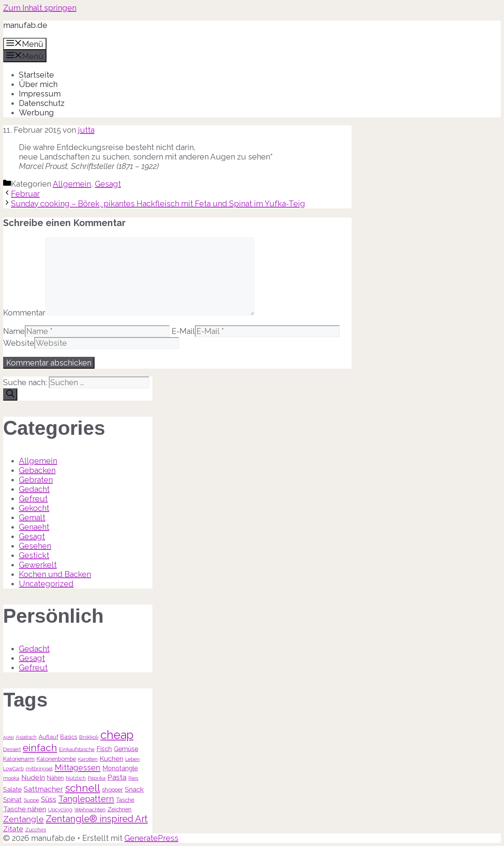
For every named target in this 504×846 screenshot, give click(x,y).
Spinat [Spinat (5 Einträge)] (12, 800)
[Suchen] (10, 394)
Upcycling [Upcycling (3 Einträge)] (60, 810)
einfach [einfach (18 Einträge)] (40, 748)
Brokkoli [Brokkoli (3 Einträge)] (89, 737)
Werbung (36, 113)
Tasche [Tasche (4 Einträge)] (125, 800)
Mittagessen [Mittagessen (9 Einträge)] (78, 768)
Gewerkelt (38, 565)
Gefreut (33, 499)
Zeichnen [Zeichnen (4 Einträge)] (120, 809)
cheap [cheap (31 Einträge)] (117, 735)
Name (14, 331)
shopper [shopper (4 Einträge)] (112, 789)
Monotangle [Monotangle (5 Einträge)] (120, 768)
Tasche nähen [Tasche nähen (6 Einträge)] (25, 809)
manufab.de (25, 25)
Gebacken (37, 470)
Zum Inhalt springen (40, 8)
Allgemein (72, 184)
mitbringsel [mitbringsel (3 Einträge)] (39, 769)
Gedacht (34, 489)
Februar (25, 194)
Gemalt (32, 518)
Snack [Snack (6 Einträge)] (134, 789)
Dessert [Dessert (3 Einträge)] (12, 749)
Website (19, 343)
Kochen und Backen (55, 574)
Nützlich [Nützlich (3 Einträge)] (76, 778)
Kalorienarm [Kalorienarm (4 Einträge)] (19, 759)
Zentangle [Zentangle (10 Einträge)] (23, 819)
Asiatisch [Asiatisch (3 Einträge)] (26, 737)
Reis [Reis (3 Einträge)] (133, 778)
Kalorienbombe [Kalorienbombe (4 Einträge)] (56, 759)
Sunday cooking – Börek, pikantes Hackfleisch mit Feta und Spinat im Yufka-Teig (158, 204)
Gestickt (34, 555)
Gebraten (36, 480)
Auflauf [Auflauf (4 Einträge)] (48, 737)
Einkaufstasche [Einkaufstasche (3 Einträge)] (77, 749)
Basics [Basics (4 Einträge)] (69, 737)
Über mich (38, 84)
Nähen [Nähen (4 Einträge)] (55, 778)
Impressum (40, 94)
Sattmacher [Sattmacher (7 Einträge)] (43, 789)
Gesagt (108, 184)
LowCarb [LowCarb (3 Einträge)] (13, 769)
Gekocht (34, 508)
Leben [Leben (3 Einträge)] (132, 759)
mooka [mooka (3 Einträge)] (11, 778)
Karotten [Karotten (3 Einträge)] (88, 759)
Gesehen (35, 546)
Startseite (36, 75)
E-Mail (183, 331)
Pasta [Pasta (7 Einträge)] (117, 777)
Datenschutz (42, 103)
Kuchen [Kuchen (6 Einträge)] (111, 759)
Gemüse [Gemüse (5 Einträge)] (126, 749)
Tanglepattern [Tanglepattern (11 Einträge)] (86, 799)
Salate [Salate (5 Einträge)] (12, 789)
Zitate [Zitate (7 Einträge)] (13, 829)
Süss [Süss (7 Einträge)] (49, 799)
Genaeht (34, 527)
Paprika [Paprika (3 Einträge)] (97, 778)
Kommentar (24, 313)
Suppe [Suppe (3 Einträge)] (31, 800)
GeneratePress (151, 838)
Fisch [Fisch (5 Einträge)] (104, 749)
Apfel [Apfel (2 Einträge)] (8, 737)
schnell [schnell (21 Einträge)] (82, 788)
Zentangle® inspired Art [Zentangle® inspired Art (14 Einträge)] (97, 819)
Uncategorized (46, 584)
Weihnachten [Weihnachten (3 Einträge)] (90, 810)
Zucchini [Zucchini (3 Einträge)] (36, 830)
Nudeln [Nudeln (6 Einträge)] (33, 777)
